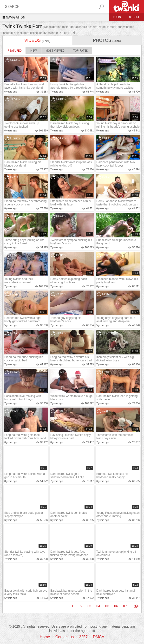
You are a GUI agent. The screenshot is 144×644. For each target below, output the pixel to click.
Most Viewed (55, 51)
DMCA (99, 637)
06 (116, 606)
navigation (16, 17)
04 (98, 606)
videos (37, 40)
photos (107, 40)
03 (89, 606)
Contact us (65, 637)
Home (45, 637)
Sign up (135, 17)
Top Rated (81, 51)
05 (107, 606)
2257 (83, 637)
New (34, 51)
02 (80, 606)
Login (117, 17)
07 (125, 606)
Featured (15, 51)
